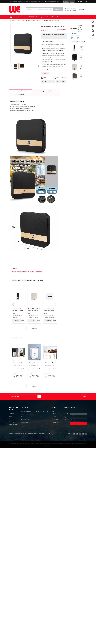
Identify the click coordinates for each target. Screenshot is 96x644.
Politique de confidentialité (56, 421)
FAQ (53, 411)
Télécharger (41, 17)
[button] (55, 305)
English (66, 414)
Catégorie (25, 408)
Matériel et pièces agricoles (38, 413)
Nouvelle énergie (25, 426)
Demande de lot (61, 82)
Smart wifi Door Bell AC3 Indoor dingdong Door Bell (34, 310)
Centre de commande (71, 10)
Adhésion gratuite (57, 414)
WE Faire (32, 17)
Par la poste (79, 424)
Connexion (66, 1)
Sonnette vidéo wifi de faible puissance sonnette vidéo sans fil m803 (18, 310)
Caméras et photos (21, 21)
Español (66, 417)
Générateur (24, 420)
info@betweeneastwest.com (52, 2)
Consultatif (16, 320)
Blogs (49, 17)
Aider (54, 17)
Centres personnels (70, 8)
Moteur (36, 417)
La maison (11, 414)
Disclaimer (55, 417)
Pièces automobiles (26, 423)
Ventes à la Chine (13, 425)
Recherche (58, 9)
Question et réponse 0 (62, 30)
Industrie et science (26, 417)
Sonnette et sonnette (31, 21)
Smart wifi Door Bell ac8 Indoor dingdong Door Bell (50, 310)
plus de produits (44, 78)
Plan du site (12, 420)
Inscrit (72, 1)
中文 (65, 411)
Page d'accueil (12, 21)
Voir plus (34, 328)
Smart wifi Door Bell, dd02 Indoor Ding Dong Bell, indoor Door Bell (27, 272)
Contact (59, 17)
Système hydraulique (24, 413)
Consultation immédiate (48, 82)
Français (83, 9)
